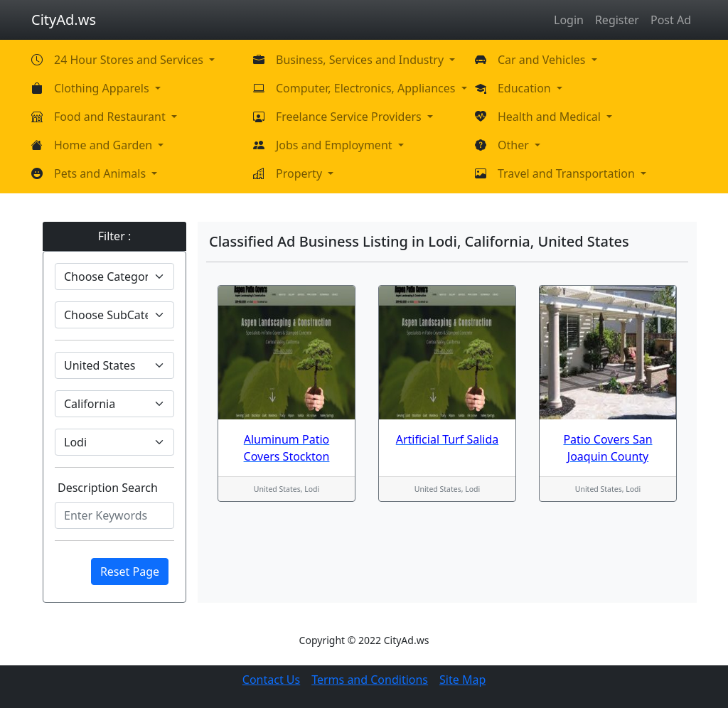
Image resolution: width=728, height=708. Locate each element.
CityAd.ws (64, 20)
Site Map (462, 680)
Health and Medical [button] (551, 117)
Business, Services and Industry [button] (361, 60)
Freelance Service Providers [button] (350, 117)
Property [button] (300, 173)
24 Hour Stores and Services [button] (130, 60)
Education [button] (526, 88)
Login (569, 20)
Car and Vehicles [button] (543, 60)
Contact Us (271, 680)
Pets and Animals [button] (101, 173)
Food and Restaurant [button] (111, 117)
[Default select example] (114, 277)
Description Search (108, 488)
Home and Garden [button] (105, 145)
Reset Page (130, 572)
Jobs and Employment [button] (336, 145)
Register (617, 20)
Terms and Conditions (370, 680)
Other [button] (515, 145)
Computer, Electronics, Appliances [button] (367, 88)
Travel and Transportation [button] (568, 173)
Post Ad (671, 20)
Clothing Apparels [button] (103, 88)
